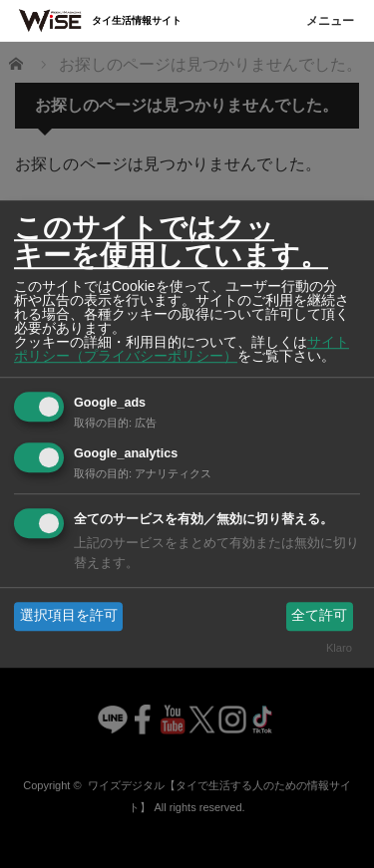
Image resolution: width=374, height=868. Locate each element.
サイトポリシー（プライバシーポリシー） (182, 349)
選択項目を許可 (69, 616)
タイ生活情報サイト (137, 20)
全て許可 (319, 616)
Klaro (339, 648)
